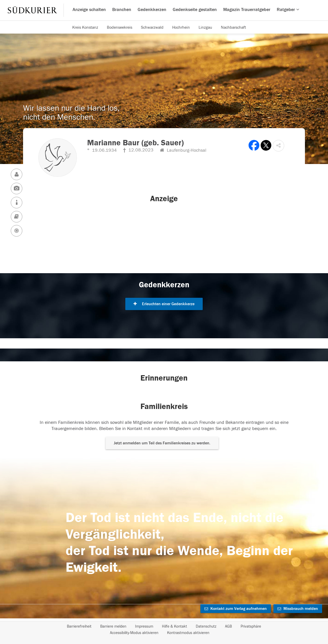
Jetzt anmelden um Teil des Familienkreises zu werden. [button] (162, 443)
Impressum (144, 626)
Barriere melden (113, 626)
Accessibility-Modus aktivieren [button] (134, 633)
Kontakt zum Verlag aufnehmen (236, 609)
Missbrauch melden (298, 609)
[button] (278, 146)
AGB (228, 626)
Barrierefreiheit (79, 626)
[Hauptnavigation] (164, 10)
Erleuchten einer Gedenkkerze (164, 304)
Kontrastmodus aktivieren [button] (188, 633)
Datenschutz (206, 626)
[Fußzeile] (164, 630)
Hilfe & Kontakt (175, 626)
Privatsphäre (251, 626)
